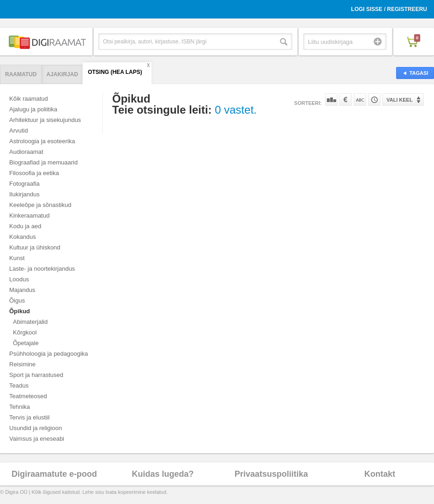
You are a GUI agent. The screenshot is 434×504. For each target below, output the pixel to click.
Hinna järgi (346, 100)
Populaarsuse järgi (331, 100)
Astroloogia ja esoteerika (42, 141)
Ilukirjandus (24, 194)
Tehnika (20, 407)
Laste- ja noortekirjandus (42, 269)
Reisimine (22, 364)
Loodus (19, 279)
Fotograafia (24, 184)
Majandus (22, 290)
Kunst (17, 258)
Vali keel (400, 100)
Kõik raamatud (29, 99)
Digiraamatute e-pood (54, 474)
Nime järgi (360, 100)
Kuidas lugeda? (163, 474)
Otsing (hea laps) (115, 72)
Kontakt (380, 474)
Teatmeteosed (28, 396)
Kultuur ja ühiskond (35, 247)
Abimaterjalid (30, 322)
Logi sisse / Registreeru (389, 9)
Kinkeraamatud (29, 216)
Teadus (19, 386)
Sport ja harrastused (36, 375)
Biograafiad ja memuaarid (43, 162)
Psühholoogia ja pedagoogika (49, 354)
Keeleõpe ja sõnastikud (40, 205)
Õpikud (20, 311)
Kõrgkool (25, 332)
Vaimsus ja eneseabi (37, 439)
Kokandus (23, 237)
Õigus (17, 301)
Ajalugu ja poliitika (33, 109)
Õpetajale (26, 343)
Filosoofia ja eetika (34, 173)
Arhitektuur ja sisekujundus (45, 120)
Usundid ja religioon (36, 428)
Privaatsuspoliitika (271, 474)
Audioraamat (26, 152)
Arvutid (18, 131)
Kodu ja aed (25, 226)
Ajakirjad (62, 74)
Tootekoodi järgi (374, 100)
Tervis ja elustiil (29, 417)
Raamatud (21, 74)
